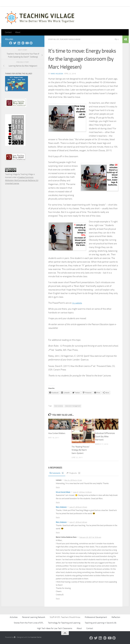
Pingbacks (76, 473)
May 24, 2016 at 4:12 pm (73, 480)
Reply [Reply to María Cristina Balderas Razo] (58, 599)
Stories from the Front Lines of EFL (29, 623)
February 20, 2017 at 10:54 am (90, 537)
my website (78, 303)
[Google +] (23, 43)
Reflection (116, 617)
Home (6, 3)
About (40, 3)
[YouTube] (27, 43)
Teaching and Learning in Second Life (101, 623)
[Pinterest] (31, 43)
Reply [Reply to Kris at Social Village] (58, 502)
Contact (15, 3)
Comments (57, 473)
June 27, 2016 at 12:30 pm (82, 492)
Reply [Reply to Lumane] (58, 487)
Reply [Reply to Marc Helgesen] (58, 517)
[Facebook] (11, 43)
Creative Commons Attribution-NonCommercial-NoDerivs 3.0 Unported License (22, 180)
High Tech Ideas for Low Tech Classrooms (55, 628)
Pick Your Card (28, 3)
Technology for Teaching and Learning (64, 623)
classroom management (73, 406)
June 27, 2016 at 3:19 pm (78, 507)
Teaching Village (11, 174)
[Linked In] (19, 43)
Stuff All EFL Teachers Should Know (67, 39)
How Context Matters (58, 433)
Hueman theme (36, 637)
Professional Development (96, 617)
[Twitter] (15, 43)
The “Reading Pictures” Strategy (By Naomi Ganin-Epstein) (82, 450)
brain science (59, 406)
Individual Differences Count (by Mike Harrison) (105, 436)
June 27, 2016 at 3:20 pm (78, 522)
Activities (14, 617)
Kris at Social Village (63, 492)
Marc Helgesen (58, 74)
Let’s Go (50, 3)
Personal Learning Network (34, 617)
